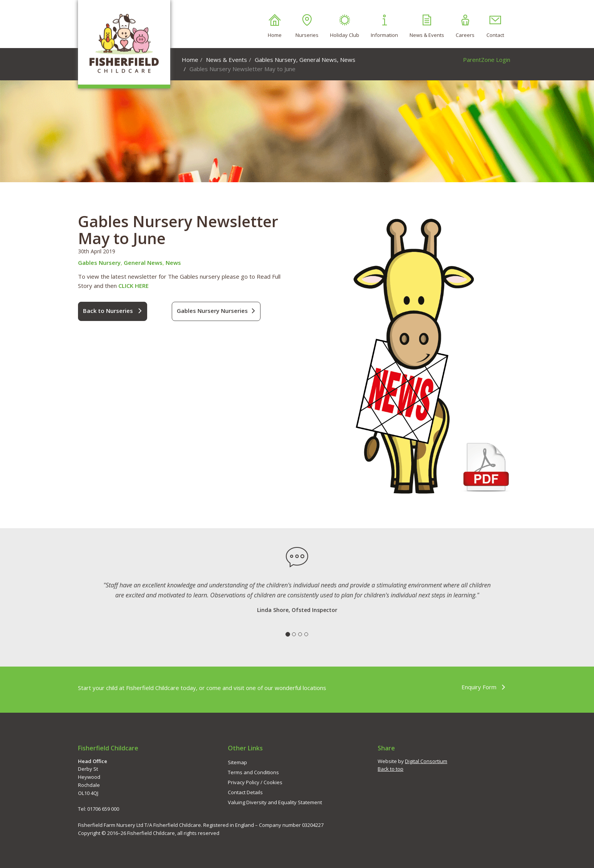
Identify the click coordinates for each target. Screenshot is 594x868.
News (348, 60)
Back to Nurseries (113, 311)
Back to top (391, 769)
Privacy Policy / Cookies (255, 782)
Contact (495, 26)
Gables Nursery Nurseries (216, 311)
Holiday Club (345, 26)
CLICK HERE (134, 286)
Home (275, 26)
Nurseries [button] (307, 26)
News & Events (427, 26)
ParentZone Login (487, 60)
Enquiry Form (484, 687)
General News (318, 60)
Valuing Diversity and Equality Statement (275, 802)
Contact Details (245, 792)
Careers (465, 26)
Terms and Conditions (253, 772)
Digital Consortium (426, 761)
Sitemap (237, 762)
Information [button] (384, 26)
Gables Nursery (275, 60)
